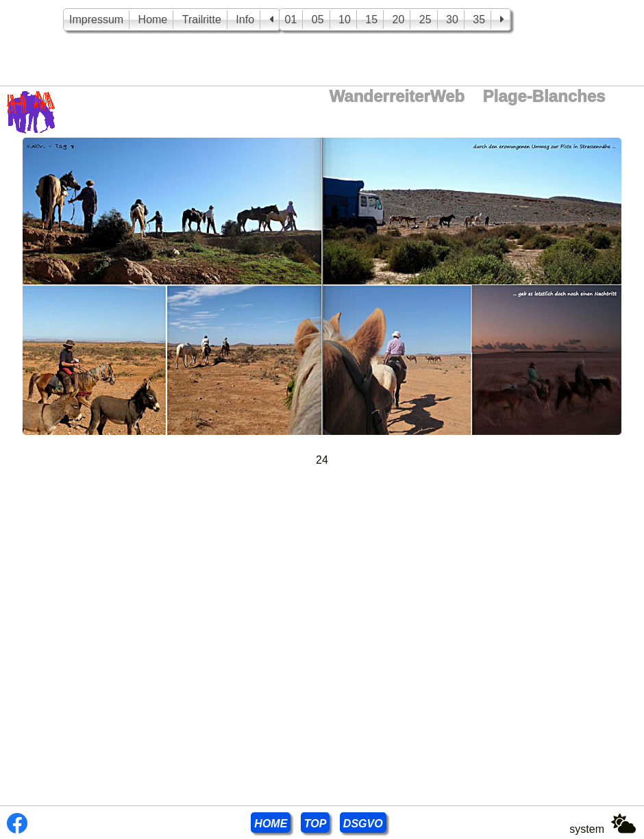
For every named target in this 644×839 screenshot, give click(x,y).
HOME (271, 824)
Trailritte (202, 20)
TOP (315, 824)
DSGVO (363, 824)
